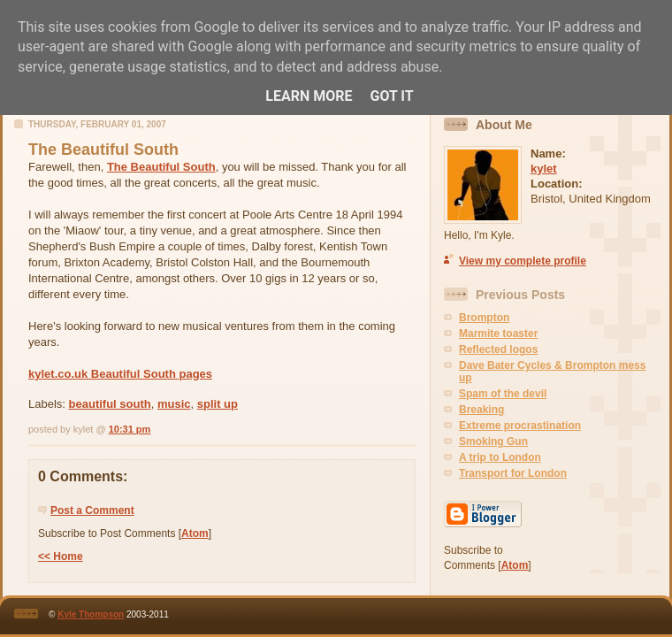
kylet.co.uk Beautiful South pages (120, 374)
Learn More (309, 96)
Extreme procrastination (520, 426)
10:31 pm (130, 429)
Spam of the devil (503, 394)
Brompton (484, 318)
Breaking (481, 410)
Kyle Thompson (91, 614)
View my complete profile (523, 261)
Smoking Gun (493, 441)
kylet (544, 169)
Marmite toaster (498, 334)
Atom (195, 533)
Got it (391, 96)
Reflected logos (498, 349)
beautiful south (110, 404)
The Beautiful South (161, 167)
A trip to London (500, 457)
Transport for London (513, 473)
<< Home (61, 556)
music (174, 404)
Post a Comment (92, 510)
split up (218, 404)
